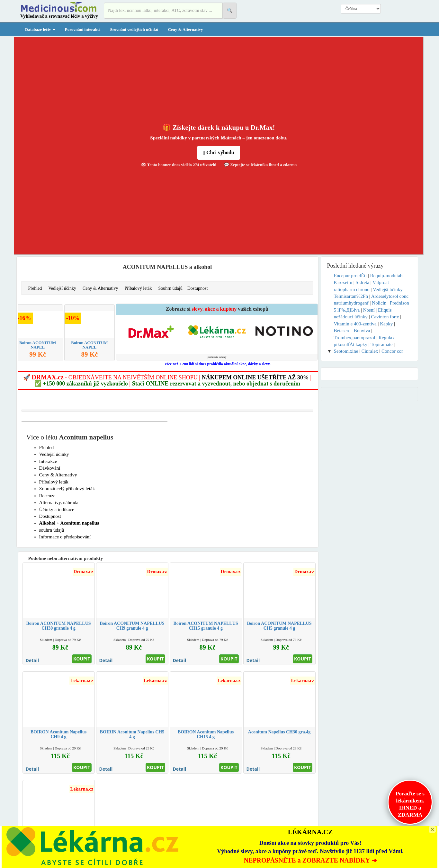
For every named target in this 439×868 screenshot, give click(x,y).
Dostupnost (198, 288)
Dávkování (50, 468)
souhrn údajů (52, 530)
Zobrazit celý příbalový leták (67, 489)
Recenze (47, 496)
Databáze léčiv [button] (40, 29)
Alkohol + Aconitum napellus (69, 523)
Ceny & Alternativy (185, 29)
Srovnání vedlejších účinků (134, 29)
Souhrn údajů (170, 288)
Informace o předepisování (65, 537)
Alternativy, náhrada (59, 502)
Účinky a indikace (57, 509)
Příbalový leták (138, 288)
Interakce (48, 461)
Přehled (35, 288)
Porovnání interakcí (83, 29)
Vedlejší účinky (62, 288)
